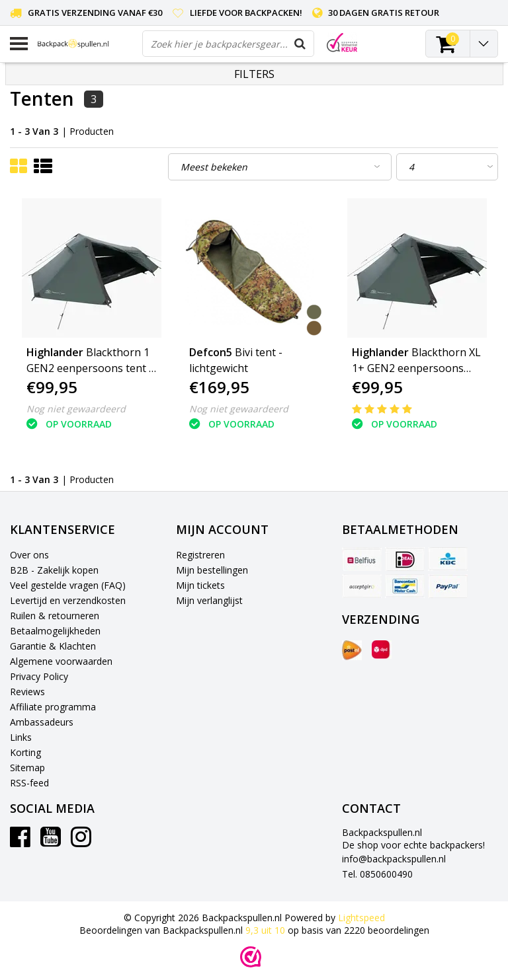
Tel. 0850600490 (377, 874)
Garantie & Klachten (53, 646)
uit (267, 930)
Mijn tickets (200, 585)
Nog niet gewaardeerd (76, 409)
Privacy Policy (39, 676)
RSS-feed (29, 783)
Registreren (200, 555)
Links (21, 737)
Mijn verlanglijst (209, 600)
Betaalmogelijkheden (55, 631)
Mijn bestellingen (212, 570)
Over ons (29, 555)
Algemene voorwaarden (61, 661)
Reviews (27, 692)
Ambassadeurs (42, 722)
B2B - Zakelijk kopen (54, 570)
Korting (25, 752)
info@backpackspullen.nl (394, 859)
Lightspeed (361, 918)
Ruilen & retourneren (55, 616)
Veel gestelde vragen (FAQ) (68, 585)
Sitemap (27, 768)
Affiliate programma (53, 707)
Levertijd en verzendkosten (68, 600)
